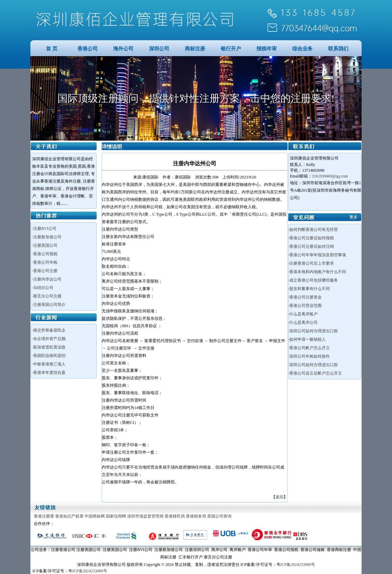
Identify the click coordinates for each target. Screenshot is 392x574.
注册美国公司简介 (49, 305)
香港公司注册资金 (305, 297)
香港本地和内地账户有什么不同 (318, 272)
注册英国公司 (45, 245)
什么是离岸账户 (303, 314)
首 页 (52, 49)
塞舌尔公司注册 (47, 296)
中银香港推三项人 (49, 364)
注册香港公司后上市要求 (312, 263)
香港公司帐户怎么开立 (310, 348)
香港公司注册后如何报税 (312, 238)
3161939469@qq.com (330, 176)
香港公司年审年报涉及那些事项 (318, 255)
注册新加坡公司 (47, 237)
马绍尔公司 (43, 288)
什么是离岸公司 (303, 322)
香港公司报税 (45, 254)
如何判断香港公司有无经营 (314, 230)
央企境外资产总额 (49, 339)
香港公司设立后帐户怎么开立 (316, 373)
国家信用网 (116, 516)
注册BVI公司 (45, 229)
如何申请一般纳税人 (308, 339)
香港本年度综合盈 (49, 373)
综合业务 (302, 49)
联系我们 (338, 49)
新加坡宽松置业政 (49, 347)
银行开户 (231, 49)
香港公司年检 (45, 262)
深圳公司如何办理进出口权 (314, 331)
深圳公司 (159, 49)
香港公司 (88, 49)
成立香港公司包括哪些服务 (314, 280)
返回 (279, 497)
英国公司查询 (219, 516)
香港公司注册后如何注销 (312, 246)
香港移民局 (175, 516)
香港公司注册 (45, 271)
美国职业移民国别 (49, 356)
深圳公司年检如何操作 (310, 356)
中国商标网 (95, 516)
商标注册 (195, 49)
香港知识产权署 (69, 516)
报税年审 (267, 49)
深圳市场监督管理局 (145, 516)
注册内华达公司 (47, 279)
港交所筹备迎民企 (49, 330)
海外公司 (123, 49)
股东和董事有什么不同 (310, 289)
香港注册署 (44, 516)
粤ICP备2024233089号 (296, 565)
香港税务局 (196, 516)
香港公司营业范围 (305, 306)
